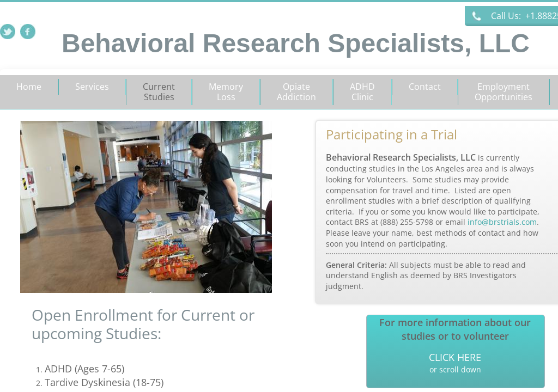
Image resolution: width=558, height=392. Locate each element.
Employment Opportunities (504, 92)
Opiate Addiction (296, 92)
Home (29, 87)
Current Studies (159, 92)
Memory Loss (226, 92)
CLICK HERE (455, 357)
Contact (425, 87)
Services (92, 87)
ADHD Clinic (362, 92)
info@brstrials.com (502, 222)
